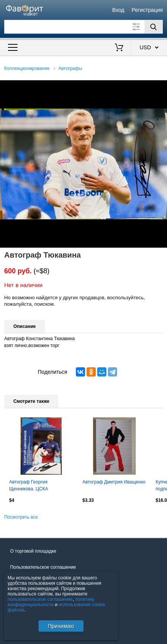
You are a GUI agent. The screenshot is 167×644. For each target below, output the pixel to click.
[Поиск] (154, 27)
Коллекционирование (27, 68)
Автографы (70, 68)
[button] (160, 87)
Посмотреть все (21, 517)
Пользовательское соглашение (43, 567)
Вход (118, 10)
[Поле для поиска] (83, 27)
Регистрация (147, 10)
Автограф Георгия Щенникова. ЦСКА (29, 485)
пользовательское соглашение (40, 599)
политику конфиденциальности (51, 602)
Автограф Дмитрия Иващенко (114, 482)
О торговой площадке (33, 551)
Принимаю (61, 626)
